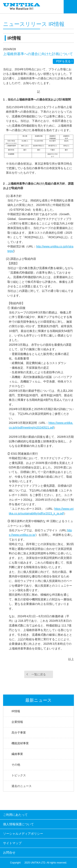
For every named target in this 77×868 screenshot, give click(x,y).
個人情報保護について (18, 824)
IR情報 (16, 711)
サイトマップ (12, 843)
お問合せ (9, 852)
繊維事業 (17, 754)
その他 (16, 765)
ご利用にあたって (15, 815)
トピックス (19, 775)
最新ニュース (38, 700)
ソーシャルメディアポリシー (23, 834)
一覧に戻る (39, 674)
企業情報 (17, 722)
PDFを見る (63, 61)
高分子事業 (19, 733)
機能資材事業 (20, 743)
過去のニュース (22, 786)
